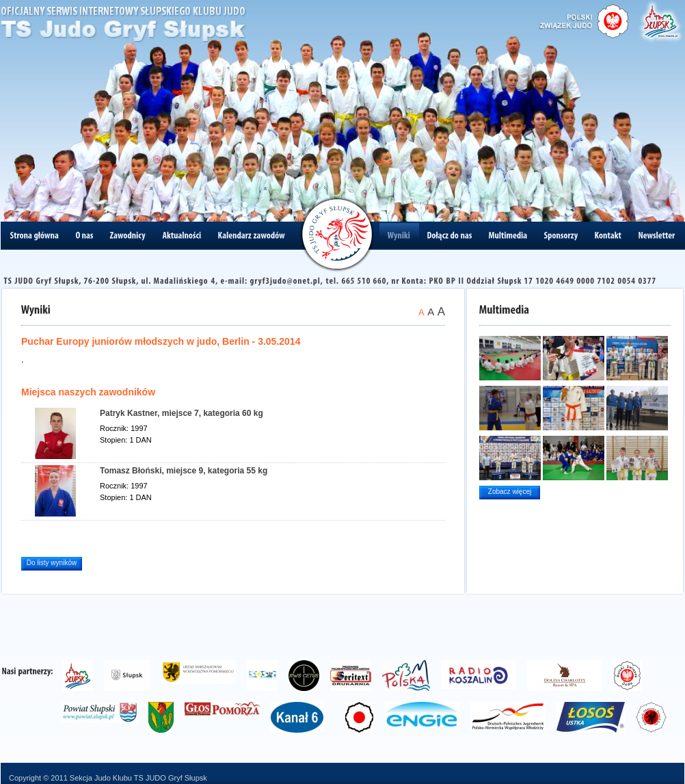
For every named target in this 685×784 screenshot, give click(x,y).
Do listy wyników (52, 563)
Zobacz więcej (510, 492)
